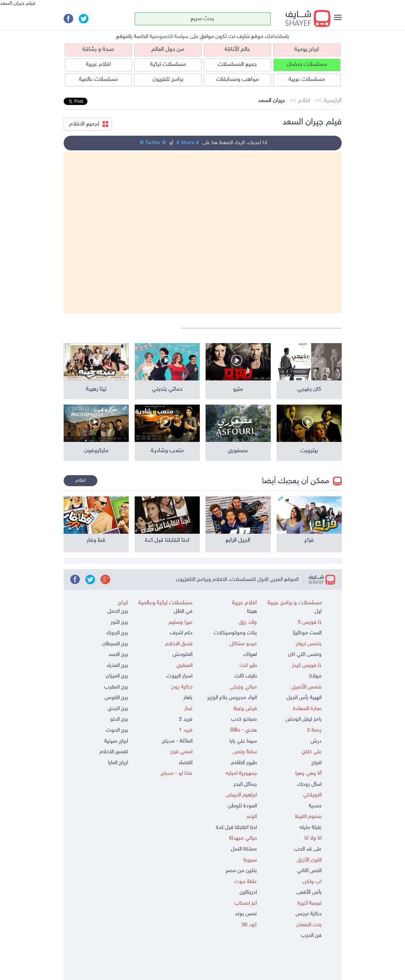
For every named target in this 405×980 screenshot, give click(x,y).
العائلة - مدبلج (177, 741)
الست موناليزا (307, 633)
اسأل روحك (309, 784)
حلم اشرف (181, 633)
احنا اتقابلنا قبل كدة (236, 828)
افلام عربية (98, 65)
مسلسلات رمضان (307, 65)
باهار (188, 698)
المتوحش (183, 655)
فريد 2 (186, 719)
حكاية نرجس (309, 914)
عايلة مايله (311, 828)
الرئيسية (333, 101)
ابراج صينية (116, 741)
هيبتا (252, 611)
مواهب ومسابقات (237, 80)
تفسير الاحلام (114, 752)
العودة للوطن (242, 806)
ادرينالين (248, 892)
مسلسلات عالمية (98, 80)
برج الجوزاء (117, 633)
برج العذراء (117, 666)
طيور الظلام (244, 763)
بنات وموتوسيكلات (235, 633)
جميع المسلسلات (237, 65)
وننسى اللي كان (305, 655)
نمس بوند (246, 914)
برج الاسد (118, 655)
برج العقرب (116, 687)
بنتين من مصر (241, 871)
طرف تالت (246, 676)
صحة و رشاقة (98, 50)
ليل (318, 611)
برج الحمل (118, 611)
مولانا (315, 676)
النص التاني (309, 871)
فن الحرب (311, 936)
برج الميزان (117, 676)
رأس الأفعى (309, 892)
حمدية (315, 806)
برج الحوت (117, 730)
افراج (316, 763)
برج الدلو (119, 719)
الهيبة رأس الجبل (304, 698)
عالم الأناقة (237, 50)
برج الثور (119, 622)
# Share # (188, 143)
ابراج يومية (307, 50)
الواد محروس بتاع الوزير (232, 698)
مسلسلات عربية (307, 80)
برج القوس (116, 698)
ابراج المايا (118, 763)
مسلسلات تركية (168, 65)
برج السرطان (115, 644)
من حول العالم (168, 50)
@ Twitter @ (153, 143)
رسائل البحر (245, 784)
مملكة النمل (244, 849)
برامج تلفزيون (168, 80)
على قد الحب (308, 849)
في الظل (183, 611)
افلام (304, 101)
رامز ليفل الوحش (304, 719)
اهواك (250, 655)
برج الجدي (118, 709)
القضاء (186, 763)
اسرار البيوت (179, 676)
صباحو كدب (244, 719)
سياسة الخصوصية (169, 37)
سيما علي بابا (243, 741)
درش (316, 741)
